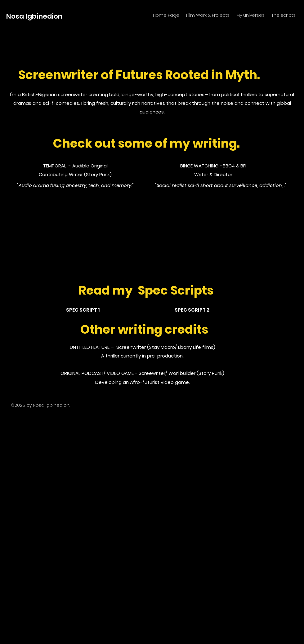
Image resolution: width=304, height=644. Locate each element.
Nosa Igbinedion (34, 16)
